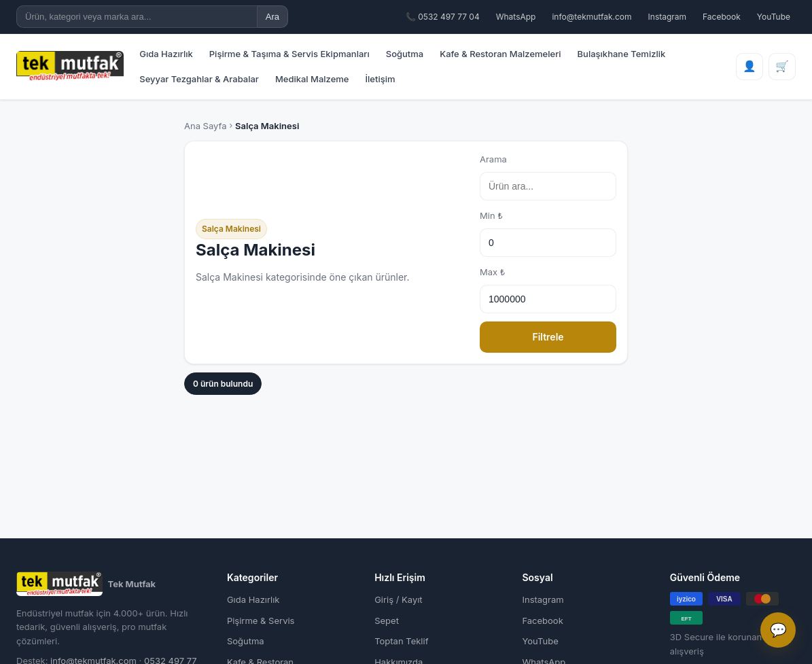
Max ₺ (548, 290)
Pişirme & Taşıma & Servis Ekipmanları (289, 54)
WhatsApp (516, 17)
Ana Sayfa (205, 126)
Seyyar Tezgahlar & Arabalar (199, 79)
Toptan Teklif (401, 641)
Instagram (668, 17)
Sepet (387, 621)
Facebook (722, 17)
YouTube (774, 17)
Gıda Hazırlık (166, 54)
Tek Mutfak (86, 584)
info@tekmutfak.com (592, 17)
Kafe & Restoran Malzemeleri (500, 54)
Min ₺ (548, 233)
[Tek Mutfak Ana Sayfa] (70, 66)
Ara (272, 17)
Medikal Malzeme (312, 79)
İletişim (381, 79)
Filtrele (548, 337)
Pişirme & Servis (261, 621)
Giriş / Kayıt (398, 599)
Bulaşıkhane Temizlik (622, 54)
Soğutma (405, 54)
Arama (548, 177)
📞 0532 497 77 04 (443, 17)
